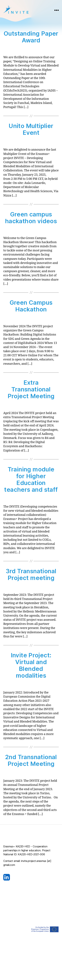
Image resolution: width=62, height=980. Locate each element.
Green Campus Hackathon (31, 306)
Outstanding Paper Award (31, 37)
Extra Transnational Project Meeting (31, 389)
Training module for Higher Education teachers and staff (31, 479)
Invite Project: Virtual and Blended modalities (31, 665)
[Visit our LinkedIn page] (31, 877)
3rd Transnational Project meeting (31, 574)
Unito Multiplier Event (31, 129)
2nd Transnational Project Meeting (31, 760)
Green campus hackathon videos (31, 218)
